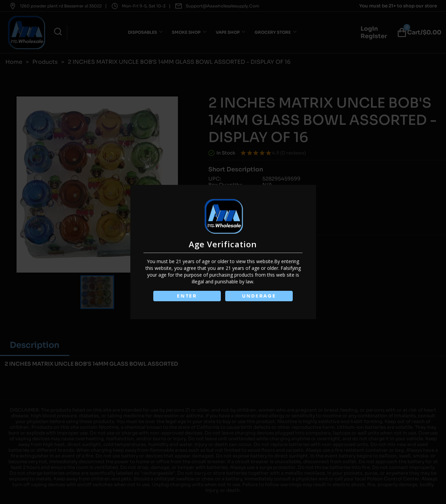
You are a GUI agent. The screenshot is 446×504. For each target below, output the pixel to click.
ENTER (187, 296)
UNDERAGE (259, 296)
